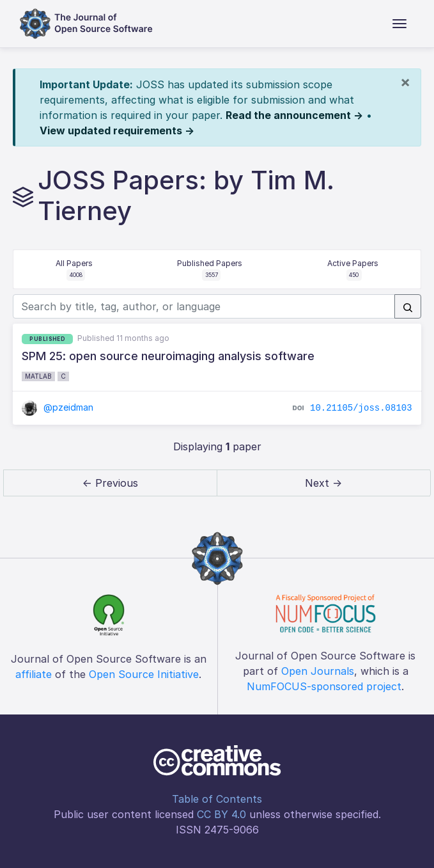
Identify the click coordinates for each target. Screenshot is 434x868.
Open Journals (318, 671)
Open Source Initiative (144, 674)
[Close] (405, 82)
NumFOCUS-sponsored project (324, 686)
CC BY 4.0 (221, 814)
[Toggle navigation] (399, 24)
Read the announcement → (294, 115)
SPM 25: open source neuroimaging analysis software (168, 356)
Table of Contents (217, 799)
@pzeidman (58, 407)
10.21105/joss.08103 (361, 408)
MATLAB (38, 376)
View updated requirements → (117, 130)
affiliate (34, 674)
